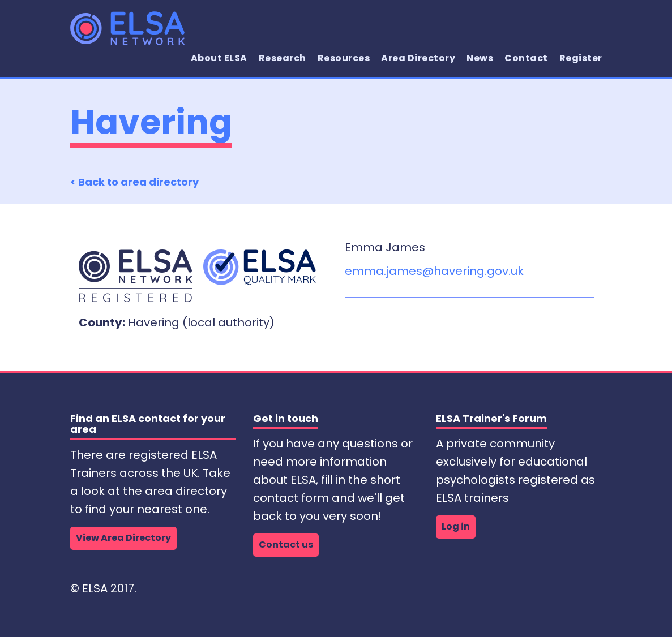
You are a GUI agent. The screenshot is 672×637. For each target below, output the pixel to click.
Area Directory (418, 58)
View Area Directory (123, 538)
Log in (456, 526)
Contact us (286, 545)
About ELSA (219, 58)
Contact (526, 58)
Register (581, 58)
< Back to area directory (134, 182)
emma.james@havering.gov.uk (434, 271)
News (480, 58)
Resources (344, 58)
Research (283, 58)
